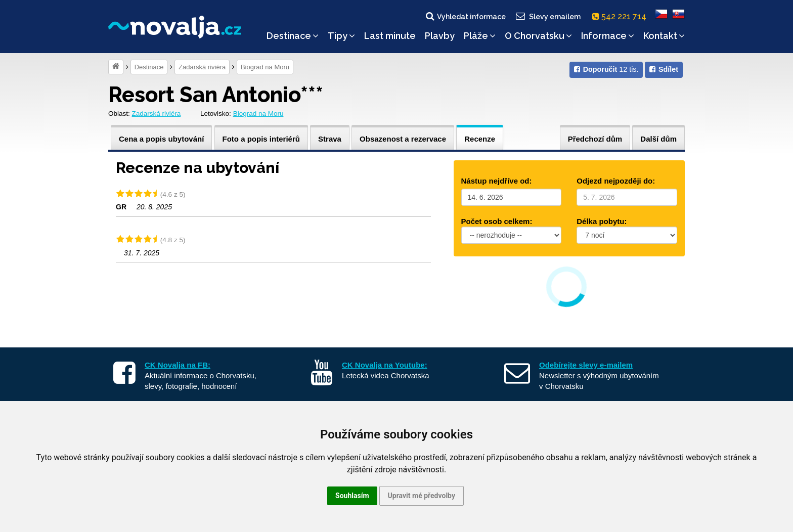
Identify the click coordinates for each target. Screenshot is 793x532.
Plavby (440, 36)
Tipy (341, 36)
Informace (608, 36)
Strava (330, 139)
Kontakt (664, 36)
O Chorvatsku (538, 36)
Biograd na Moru (265, 67)
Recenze (480, 139)
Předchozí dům (595, 139)
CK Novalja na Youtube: (385, 365)
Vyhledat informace (465, 16)
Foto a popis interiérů (261, 139)
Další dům (658, 139)
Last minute (390, 36)
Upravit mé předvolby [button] (422, 496)
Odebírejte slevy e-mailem (586, 365)
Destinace (293, 36)
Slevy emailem (548, 16)
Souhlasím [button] (352, 496)
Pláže (480, 36)
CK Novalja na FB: (178, 365)
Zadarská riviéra (202, 67)
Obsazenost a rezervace (403, 139)
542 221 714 (621, 16)
